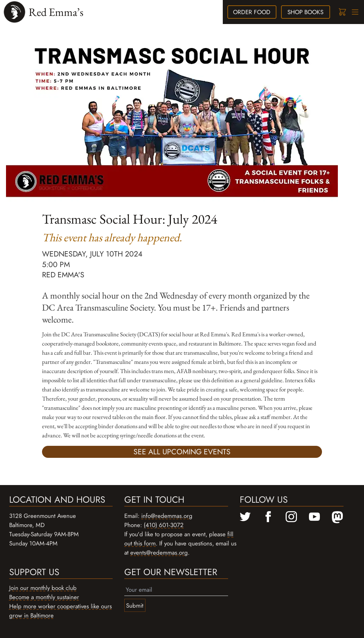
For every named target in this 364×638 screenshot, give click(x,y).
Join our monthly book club (43, 588)
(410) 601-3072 (164, 525)
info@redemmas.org (167, 516)
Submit (135, 605)
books (305, 12)
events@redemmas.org (159, 553)
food (252, 12)
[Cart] (342, 12)
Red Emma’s (56, 12)
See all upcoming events (182, 452)
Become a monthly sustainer (44, 597)
